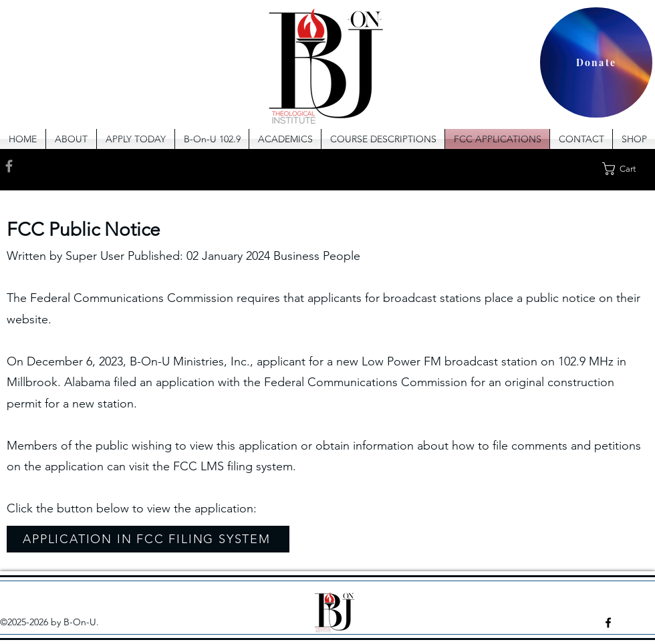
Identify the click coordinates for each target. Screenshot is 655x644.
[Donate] (596, 62)
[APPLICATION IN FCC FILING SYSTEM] (148, 539)
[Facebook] (9, 166)
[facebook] (608, 623)
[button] (285, 139)
